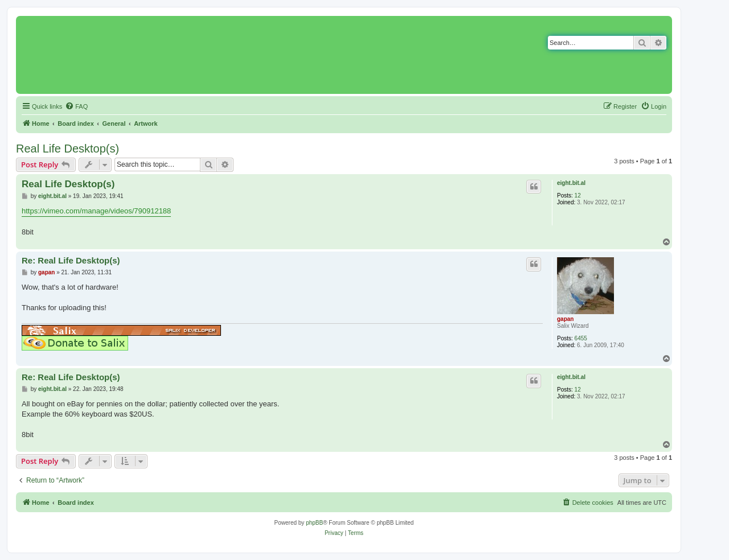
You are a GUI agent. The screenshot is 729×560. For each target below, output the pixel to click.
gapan (565, 319)
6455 (581, 338)
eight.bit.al (571, 183)
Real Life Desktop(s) (67, 149)
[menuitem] (76, 106)
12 (578, 195)
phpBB (314, 523)
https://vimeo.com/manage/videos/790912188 (96, 211)
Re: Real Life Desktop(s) (71, 260)
